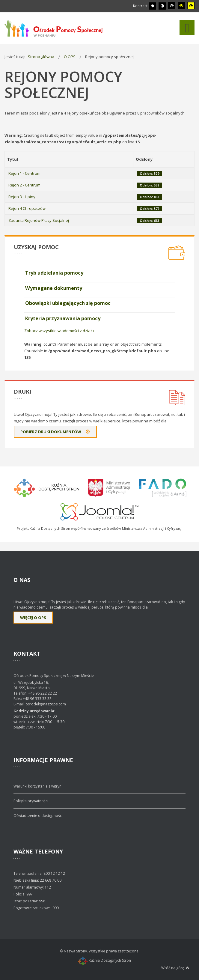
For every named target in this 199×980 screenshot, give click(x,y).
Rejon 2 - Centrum (24, 185)
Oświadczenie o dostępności (38, 816)
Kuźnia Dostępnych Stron (104, 960)
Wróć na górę (175, 968)
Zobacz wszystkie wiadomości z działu (59, 331)
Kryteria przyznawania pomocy (63, 318)
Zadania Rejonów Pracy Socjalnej (39, 220)
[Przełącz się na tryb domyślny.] (153, 6)
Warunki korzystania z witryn (37, 786)
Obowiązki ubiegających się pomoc (68, 303)
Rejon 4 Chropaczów (27, 208)
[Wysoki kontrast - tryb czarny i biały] (172, 6)
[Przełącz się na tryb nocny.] (162, 6)
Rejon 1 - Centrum (24, 173)
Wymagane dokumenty (54, 288)
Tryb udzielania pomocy (54, 273)
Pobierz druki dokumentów (55, 432)
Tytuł (13, 159)
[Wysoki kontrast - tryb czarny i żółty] (181, 6)
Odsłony (144, 159)
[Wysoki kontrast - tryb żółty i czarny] (191, 6)
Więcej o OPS (33, 618)
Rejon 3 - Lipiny (22, 197)
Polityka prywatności (31, 801)
